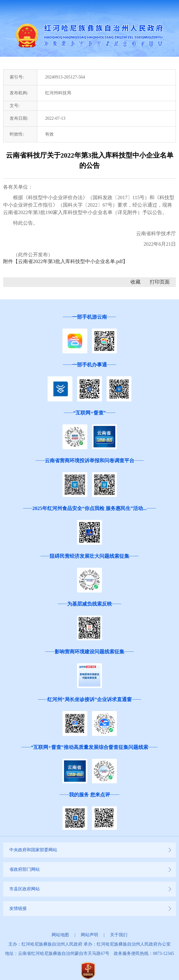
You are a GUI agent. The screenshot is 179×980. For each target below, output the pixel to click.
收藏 (135, 282)
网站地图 (60, 935)
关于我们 (119, 935)
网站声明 (89, 935)
